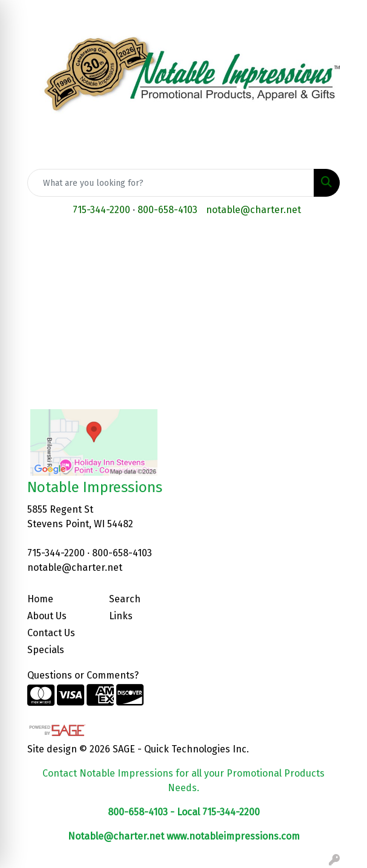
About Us (47, 616)
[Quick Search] (171, 183)
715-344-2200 (101, 210)
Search (125, 599)
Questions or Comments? (83, 675)
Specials (46, 650)
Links (121, 616)
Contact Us (51, 633)
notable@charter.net (253, 210)
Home (40, 599)
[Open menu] (343, 245)
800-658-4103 (167, 210)
